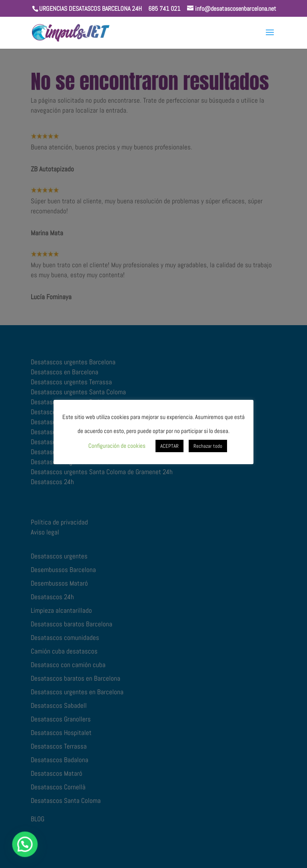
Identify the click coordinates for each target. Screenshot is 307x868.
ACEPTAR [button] (169, 446)
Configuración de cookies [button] (117, 446)
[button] (10, 850)
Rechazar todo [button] (208, 446)
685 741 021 (164, 9)
